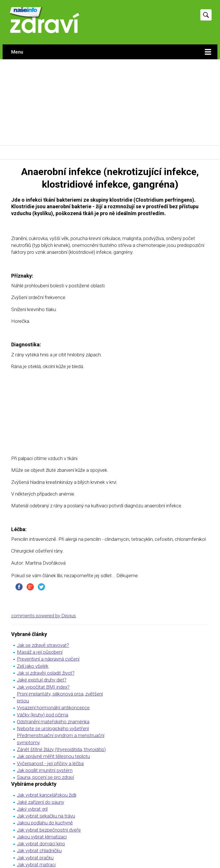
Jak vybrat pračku (35, 858)
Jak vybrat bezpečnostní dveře (49, 830)
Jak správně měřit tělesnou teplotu (53, 756)
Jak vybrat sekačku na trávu (46, 816)
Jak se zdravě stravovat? (43, 645)
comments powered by (44, 616)
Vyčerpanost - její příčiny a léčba (50, 763)
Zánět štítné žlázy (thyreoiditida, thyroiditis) (61, 749)
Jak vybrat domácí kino (41, 844)
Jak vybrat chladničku (39, 851)
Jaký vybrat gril (32, 809)
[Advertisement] (110, 102)
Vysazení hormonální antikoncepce (53, 708)
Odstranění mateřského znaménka (53, 722)
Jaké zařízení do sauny (41, 802)
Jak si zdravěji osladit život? (46, 673)
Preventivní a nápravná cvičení (48, 659)
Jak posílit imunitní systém (45, 770)
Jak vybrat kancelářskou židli (47, 795)
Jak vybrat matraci (36, 865)
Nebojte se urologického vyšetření (53, 728)
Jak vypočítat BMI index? (43, 687)
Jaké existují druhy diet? (42, 680)
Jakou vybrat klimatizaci (42, 837)
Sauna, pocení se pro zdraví (45, 777)
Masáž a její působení (40, 652)
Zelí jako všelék (33, 666)
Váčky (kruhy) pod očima (43, 715)
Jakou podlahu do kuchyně (45, 823)
